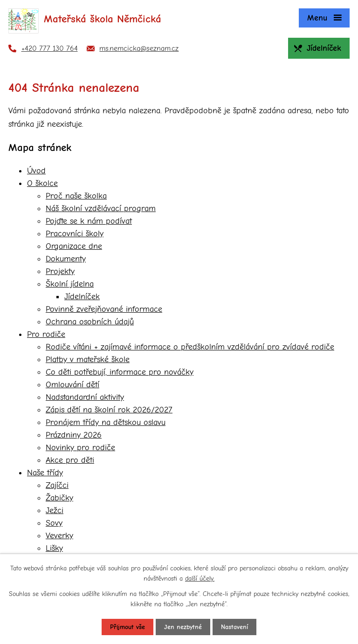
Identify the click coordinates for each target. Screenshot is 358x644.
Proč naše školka (76, 196)
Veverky (59, 536)
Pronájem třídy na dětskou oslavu (106, 422)
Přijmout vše (127, 627)
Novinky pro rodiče (80, 448)
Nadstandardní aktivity (85, 397)
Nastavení (234, 627)
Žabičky (59, 498)
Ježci (55, 510)
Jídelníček (82, 297)
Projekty (60, 271)
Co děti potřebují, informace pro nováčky (120, 372)
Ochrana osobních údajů (90, 322)
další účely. (200, 579)
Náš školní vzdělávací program (101, 209)
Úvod (36, 171)
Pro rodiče (46, 334)
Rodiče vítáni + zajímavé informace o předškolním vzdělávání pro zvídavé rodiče (190, 347)
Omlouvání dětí (72, 385)
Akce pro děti (70, 460)
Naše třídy (45, 473)
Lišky (54, 548)
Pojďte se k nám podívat (89, 221)
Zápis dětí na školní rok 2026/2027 (109, 410)
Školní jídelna (70, 284)
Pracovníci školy (75, 234)
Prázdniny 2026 (74, 435)
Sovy (54, 523)
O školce (42, 183)
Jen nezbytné (183, 627)
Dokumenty (66, 259)
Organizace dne (74, 246)
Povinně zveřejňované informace (104, 309)
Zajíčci (57, 485)
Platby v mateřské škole (88, 360)
